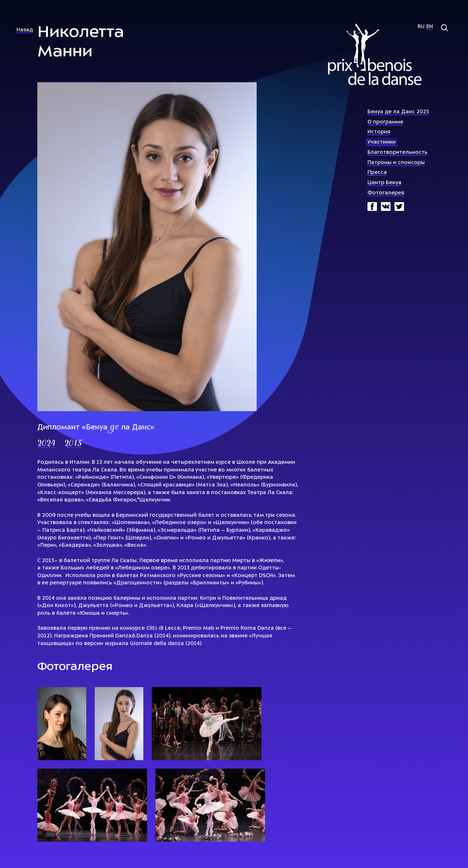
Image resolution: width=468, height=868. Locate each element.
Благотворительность (397, 153)
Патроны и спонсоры (396, 163)
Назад (25, 30)
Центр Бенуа (384, 183)
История (379, 132)
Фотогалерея (386, 193)
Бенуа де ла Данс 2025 (398, 112)
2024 (46, 444)
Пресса (377, 173)
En (430, 27)
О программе (385, 122)
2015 (73, 444)
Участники (382, 142)
